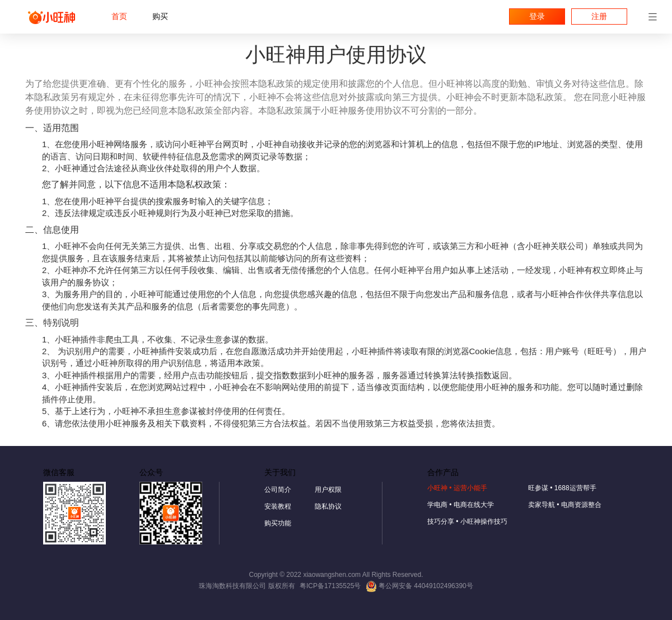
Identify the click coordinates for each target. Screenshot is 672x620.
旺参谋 (562, 488)
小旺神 (457, 488)
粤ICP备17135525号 (330, 586)
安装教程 (278, 506)
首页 (119, 17)
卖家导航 (565, 505)
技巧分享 (467, 522)
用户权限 (328, 490)
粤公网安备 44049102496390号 (419, 586)
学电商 (461, 505)
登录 (537, 17)
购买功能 (278, 523)
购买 (160, 17)
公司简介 (278, 490)
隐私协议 (328, 506)
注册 (599, 17)
